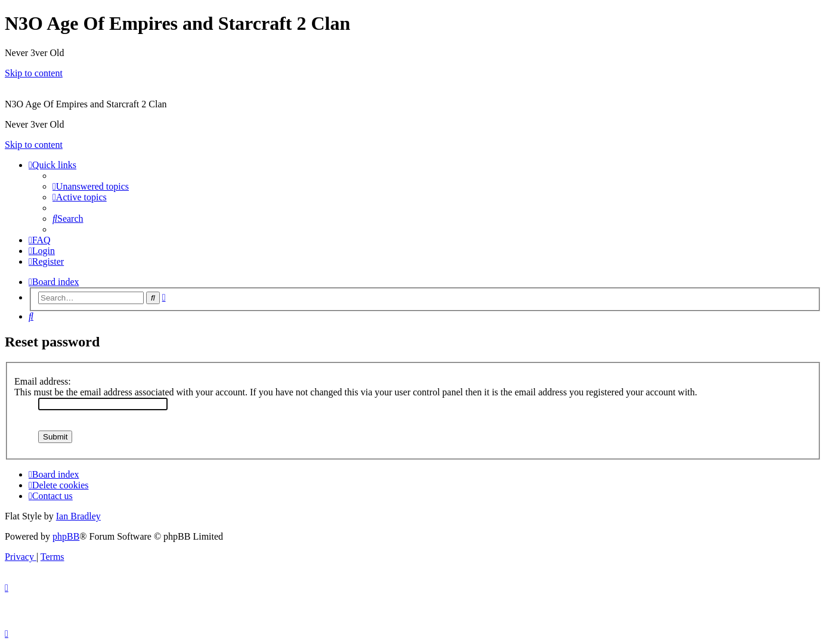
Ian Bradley (78, 516)
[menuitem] (91, 186)
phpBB (66, 536)
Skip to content (34, 73)
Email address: (43, 381)
